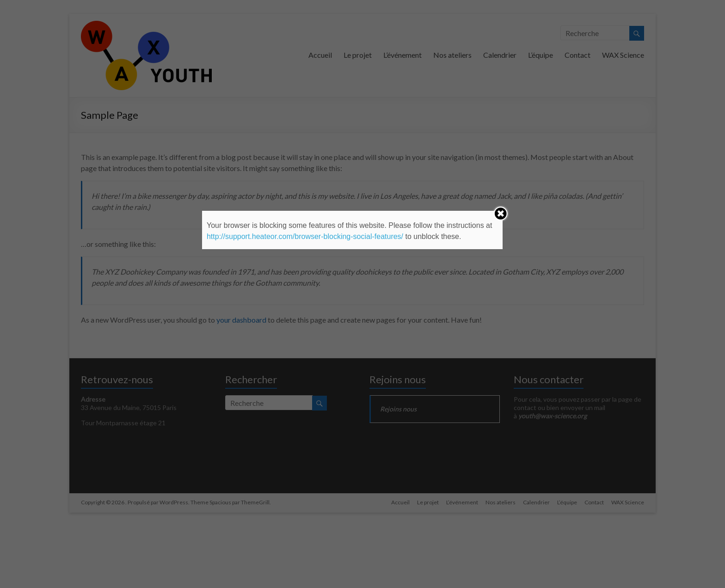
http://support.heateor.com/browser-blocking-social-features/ (305, 236)
